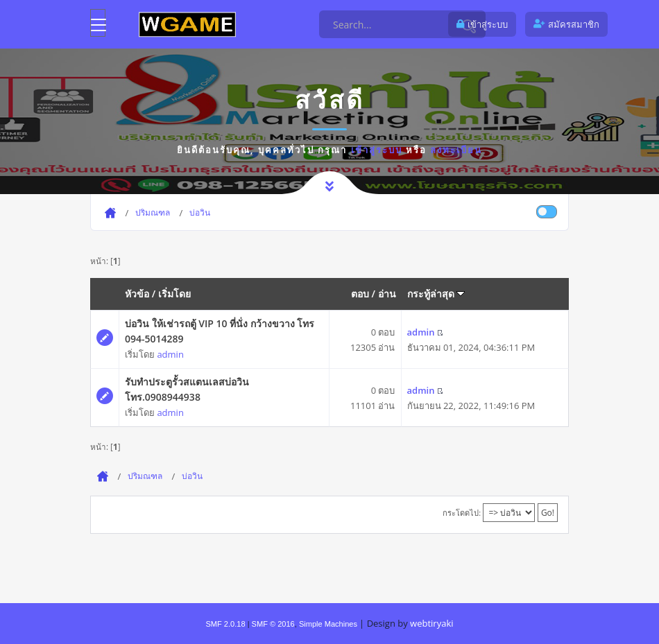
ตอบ (360, 294)
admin (170, 354)
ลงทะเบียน (456, 150)
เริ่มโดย (174, 294)
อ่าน (387, 294)
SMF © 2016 (273, 624)
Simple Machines (328, 624)
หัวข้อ (137, 294)
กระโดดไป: (462, 513)
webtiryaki (431, 623)
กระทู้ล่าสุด (436, 294)
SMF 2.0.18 (225, 624)
